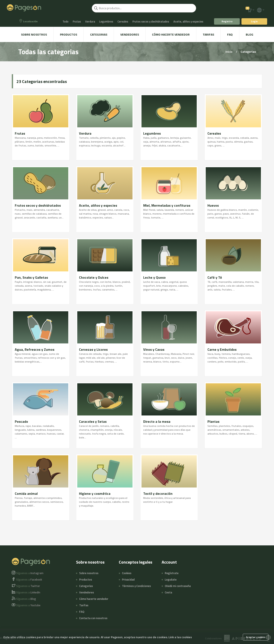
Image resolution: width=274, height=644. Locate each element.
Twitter (28, 586)
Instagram (30, 573)
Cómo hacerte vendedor (171, 34)
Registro (227, 21)
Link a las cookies (180, 637)
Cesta (168, 592)
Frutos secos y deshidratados (151, 21)
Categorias (99, 34)
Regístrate (172, 573)
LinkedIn (28, 592)
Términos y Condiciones (136, 586)
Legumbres (106, 21)
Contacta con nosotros (93, 618)
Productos (68, 34)
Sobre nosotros (34, 34)
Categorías (86, 586)
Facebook (29, 579)
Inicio (229, 52)
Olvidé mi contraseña (178, 586)
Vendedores (130, 34)
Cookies (127, 573)
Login (254, 21)
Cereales (123, 21)
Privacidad (128, 579)
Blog (249, 34)
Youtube (28, 605)
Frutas (77, 21)
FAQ (230, 34)
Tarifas (208, 34)
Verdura (90, 21)
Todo (66, 21)
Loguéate (171, 579)
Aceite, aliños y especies (188, 21)
